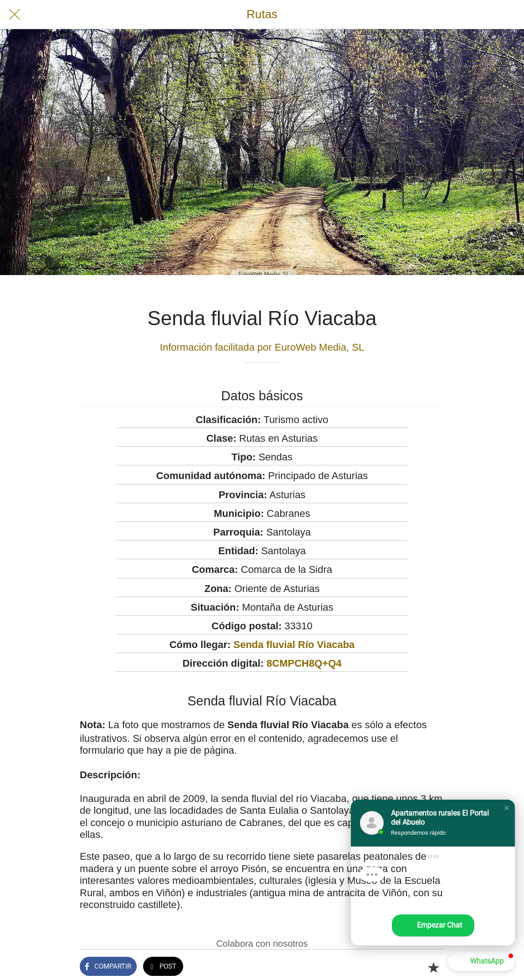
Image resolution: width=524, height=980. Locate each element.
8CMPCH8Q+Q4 (304, 663)
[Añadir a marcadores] (433, 967)
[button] (507, 808)
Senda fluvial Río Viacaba (294, 645)
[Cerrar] (15, 15)
